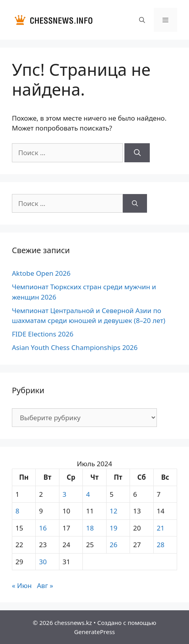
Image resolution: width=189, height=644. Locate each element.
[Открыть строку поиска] (142, 20)
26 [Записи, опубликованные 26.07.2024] (114, 545)
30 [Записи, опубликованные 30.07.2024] (43, 562)
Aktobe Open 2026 (41, 273)
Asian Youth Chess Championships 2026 (75, 347)
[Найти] (137, 153)
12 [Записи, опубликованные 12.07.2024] (114, 511)
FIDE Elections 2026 (43, 334)
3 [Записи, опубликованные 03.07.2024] (65, 494)
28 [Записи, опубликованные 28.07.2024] (161, 545)
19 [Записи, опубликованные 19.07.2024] (114, 528)
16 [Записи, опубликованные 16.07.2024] (43, 528)
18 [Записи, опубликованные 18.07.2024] (90, 528)
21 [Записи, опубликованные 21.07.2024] (161, 528)
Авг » (45, 585)
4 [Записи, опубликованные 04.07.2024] (88, 494)
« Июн (22, 585)
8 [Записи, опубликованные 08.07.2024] (17, 511)
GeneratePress (94, 632)
